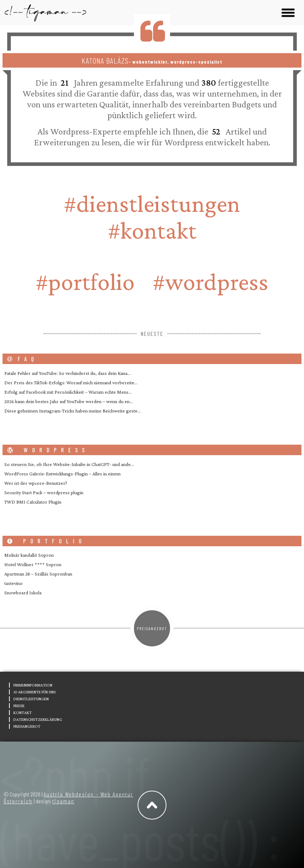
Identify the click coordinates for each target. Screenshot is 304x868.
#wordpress (210, 282)
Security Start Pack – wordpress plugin (44, 492)
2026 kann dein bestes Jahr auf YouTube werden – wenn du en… (69, 401)
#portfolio (85, 282)
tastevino (14, 583)
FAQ (23, 359)
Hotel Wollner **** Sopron (33, 564)
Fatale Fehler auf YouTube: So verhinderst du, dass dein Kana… (68, 373)
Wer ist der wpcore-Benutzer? (36, 483)
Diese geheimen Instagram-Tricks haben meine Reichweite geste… (73, 411)
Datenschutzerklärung (38, 719)
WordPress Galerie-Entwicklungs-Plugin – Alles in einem (62, 474)
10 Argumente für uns (34, 692)
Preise (19, 706)
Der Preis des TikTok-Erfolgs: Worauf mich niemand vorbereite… (71, 382)
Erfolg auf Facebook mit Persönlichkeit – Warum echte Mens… (68, 392)
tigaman (63, 801)
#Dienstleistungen (152, 204)
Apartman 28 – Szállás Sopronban (38, 574)
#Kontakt (152, 230)
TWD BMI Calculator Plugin (33, 502)
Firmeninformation (33, 685)
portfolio (47, 541)
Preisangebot (152, 628)
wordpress (48, 450)
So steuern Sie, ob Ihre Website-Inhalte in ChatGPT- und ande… (69, 464)
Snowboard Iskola (23, 593)
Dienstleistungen (31, 699)
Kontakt (23, 713)
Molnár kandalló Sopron (29, 555)
